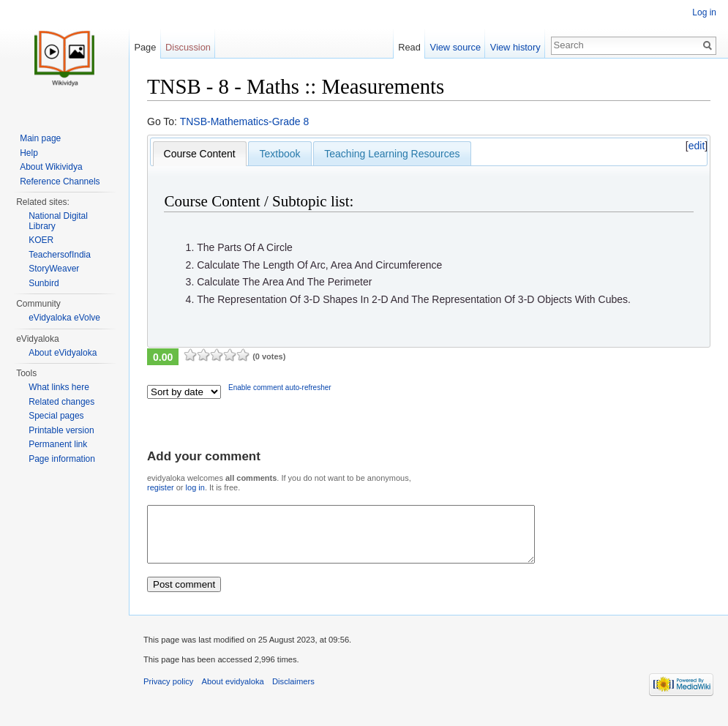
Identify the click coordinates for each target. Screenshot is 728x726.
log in (195, 487)
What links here (59, 387)
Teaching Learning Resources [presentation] (392, 154)
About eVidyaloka (63, 353)
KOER (41, 240)
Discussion (188, 47)
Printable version (61, 430)
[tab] (200, 154)
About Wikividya (51, 167)
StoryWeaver (54, 269)
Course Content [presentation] (200, 154)
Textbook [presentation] (279, 154)
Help (29, 153)
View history (515, 47)
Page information (62, 459)
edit (697, 146)
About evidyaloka (233, 692)
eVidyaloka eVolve (64, 318)
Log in (704, 12)
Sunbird (44, 283)
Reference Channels (60, 181)
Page (145, 47)
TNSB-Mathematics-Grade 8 (245, 121)
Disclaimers (293, 692)
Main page (40, 138)
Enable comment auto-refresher (280, 388)
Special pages (56, 416)
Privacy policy (168, 692)
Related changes (61, 402)
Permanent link (58, 444)
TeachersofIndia (60, 255)
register (161, 487)
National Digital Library (58, 221)
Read (409, 47)
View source (455, 47)
